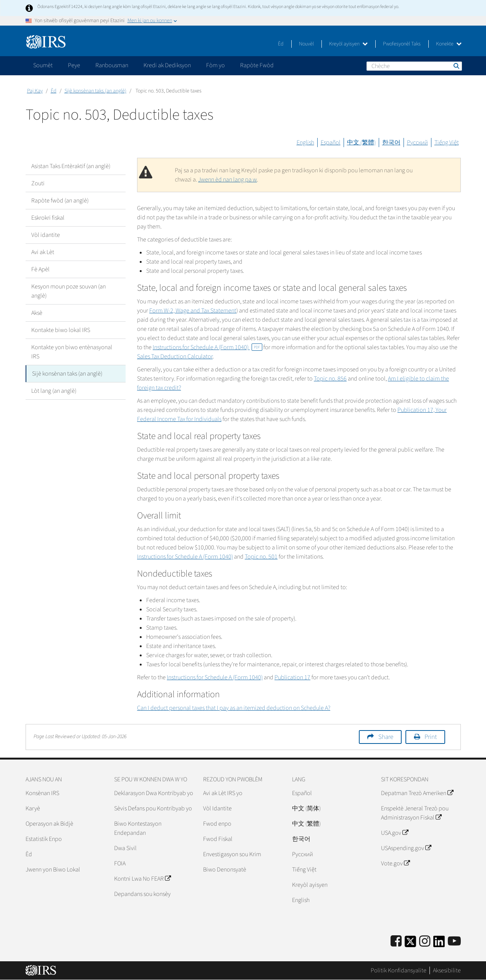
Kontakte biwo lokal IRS (61, 330)
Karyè (33, 808)
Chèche (456, 66)
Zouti (38, 183)
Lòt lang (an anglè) (54, 391)
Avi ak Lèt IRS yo (223, 793)
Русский (417, 143)
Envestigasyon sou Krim (232, 854)
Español (331, 143)
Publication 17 (292, 677)
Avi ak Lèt (43, 252)
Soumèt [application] (43, 65)
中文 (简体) (306, 808)
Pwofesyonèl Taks (402, 44)
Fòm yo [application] (216, 65)
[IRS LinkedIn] (439, 944)
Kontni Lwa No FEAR (142, 879)
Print (431, 737)
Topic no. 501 (261, 557)
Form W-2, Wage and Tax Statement (193, 311)
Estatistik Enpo (44, 839)
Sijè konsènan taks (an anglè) (95, 91)
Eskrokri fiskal (48, 218)
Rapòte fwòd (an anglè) (60, 201)
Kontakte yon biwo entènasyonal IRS (72, 352)
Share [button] (386, 737)
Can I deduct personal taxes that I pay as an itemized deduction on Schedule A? (234, 708)
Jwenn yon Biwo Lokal (53, 870)
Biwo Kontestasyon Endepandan (138, 828)
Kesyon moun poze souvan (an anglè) (69, 291)
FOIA (120, 863)
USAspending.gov (406, 848)
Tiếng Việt (447, 143)
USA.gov (395, 833)
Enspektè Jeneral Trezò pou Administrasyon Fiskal (415, 813)
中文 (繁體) (361, 143)
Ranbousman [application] (112, 65)
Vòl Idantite (217, 808)
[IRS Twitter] (410, 944)
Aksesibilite (447, 970)
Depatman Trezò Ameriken (417, 793)
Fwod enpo (217, 824)
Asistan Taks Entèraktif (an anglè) (71, 166)
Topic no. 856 (330, 379)
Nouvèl (306, 44)
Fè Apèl (40, 269)
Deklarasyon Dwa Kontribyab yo (154, 793)
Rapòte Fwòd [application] (257, 65)
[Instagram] (425, 942)
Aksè (37, 313)
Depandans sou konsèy (142, 894)
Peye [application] (74, 65)
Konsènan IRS (42, 793)
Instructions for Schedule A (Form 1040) (207, 347)
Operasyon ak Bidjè (49, 824)
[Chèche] (414, 66)
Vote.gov (395, 863)
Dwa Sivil (125, 848)
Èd (281, 44)
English (305, 143)
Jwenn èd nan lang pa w (228, 180)
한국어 (391, 143)
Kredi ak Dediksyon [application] (167, 65)
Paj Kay (35, 91)
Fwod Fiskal (218, 839)
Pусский (303, 854)
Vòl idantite (46, 235)
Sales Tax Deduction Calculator (175, 356)
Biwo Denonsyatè (225, 870)
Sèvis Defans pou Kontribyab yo (153, 808)
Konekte (449, 44)
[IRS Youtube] (454, 942)
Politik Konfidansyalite (399, 970)
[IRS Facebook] (396, 942)
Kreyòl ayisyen (348, 44)
